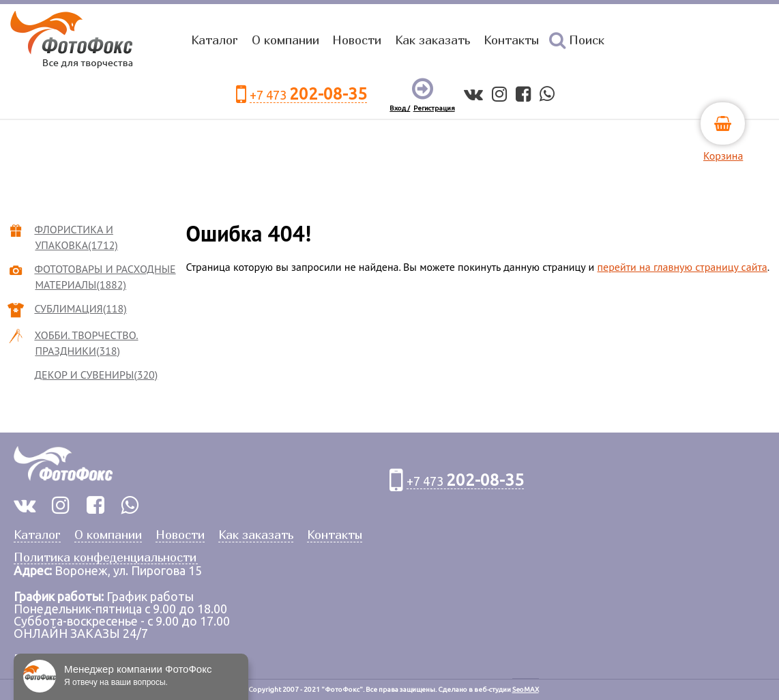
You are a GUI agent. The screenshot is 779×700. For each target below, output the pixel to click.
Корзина (723, 156)
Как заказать (432, 40)
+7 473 (308, 94)
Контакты (511, 40)
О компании (285, 40)
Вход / (400, 108)
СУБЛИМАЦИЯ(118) (80, 308)
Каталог (215, 40)
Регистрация (434, 108)
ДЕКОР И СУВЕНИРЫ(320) (96, 375)
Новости (357, 40)
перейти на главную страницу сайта (682, 267)
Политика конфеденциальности (105, 558)
